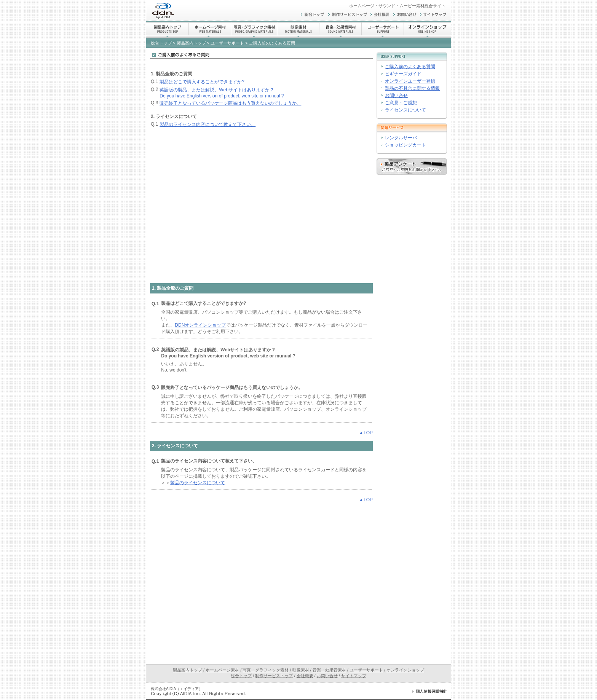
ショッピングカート (405, 145)
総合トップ (161, 43)
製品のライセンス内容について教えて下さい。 (208, 124)
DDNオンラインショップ (200, 325)
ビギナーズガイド (403, 74)
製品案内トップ (191, 43)
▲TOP (366, 433)
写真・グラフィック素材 (266, 670)
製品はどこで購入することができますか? (202, 82)
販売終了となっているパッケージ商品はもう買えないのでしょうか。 (230, 103)
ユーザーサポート (227, 43)
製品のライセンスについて (198, 483)
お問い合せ (396, 96)
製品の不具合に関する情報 (412, 88)
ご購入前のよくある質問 (410, 67)
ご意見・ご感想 (401, 103)
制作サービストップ (274, 676)
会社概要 (305, 676)
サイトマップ (354, 676)
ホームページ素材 (222, 670)
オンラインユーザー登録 (410, 81)
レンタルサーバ (401, 138)
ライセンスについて (405, 110)
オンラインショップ (405, 670)
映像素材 (301, 670)
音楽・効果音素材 (329, 670)
